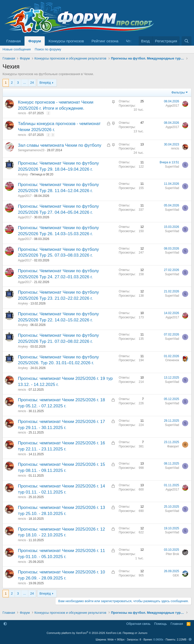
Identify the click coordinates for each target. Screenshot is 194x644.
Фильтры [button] (178, 92)
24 (32, 83)
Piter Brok (172, 554)
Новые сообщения (17, 49)
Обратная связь (138, 624)
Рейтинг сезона (105, 41)
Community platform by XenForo (84, 633)
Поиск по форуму (48, 49)
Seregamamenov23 (31, 150)
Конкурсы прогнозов (66, 41)
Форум (35, 41)
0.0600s (158, 639)
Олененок (172, 360)
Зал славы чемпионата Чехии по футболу (60, 145)
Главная (14, 41)
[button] (5, 624)
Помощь (160, 624)
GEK (176, 575)
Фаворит (173, 446)
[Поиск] (187, 41)
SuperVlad (172, 167)
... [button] (25, 83)
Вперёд (45, 83)
